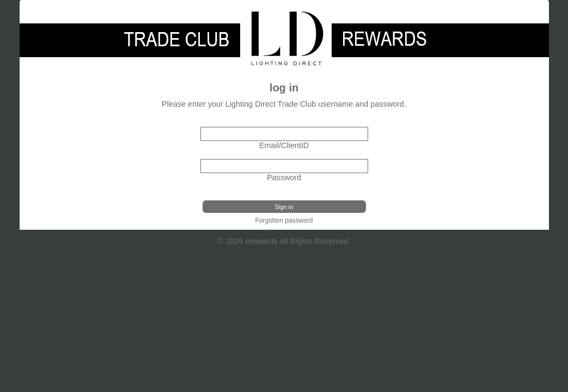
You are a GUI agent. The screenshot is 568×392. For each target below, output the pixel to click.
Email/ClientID (284, 145)
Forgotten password (284, 220)
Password (284, 177)
